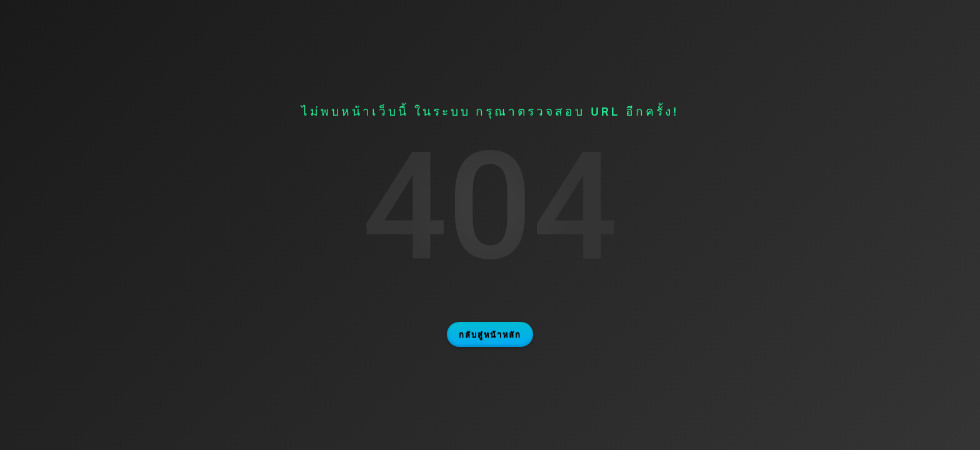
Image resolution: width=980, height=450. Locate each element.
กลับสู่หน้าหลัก (490, 335)
